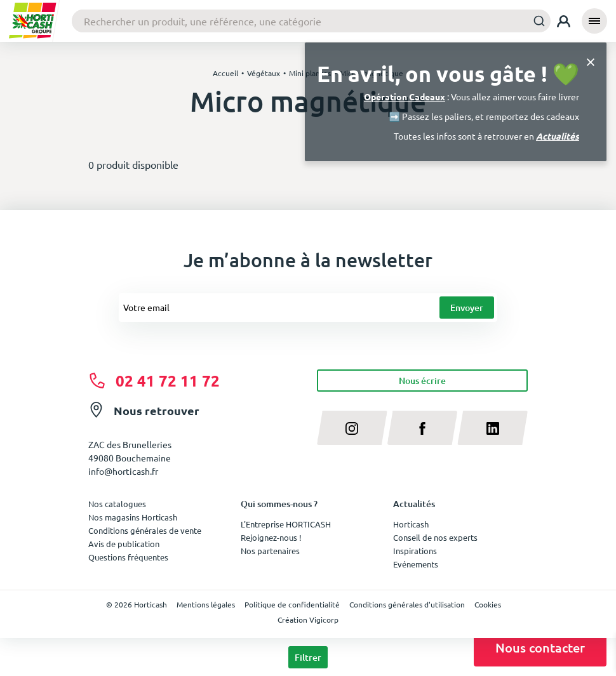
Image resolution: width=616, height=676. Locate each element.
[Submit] (536, 21)
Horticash (411, 524)
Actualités (558, 136)
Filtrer (308, 657)
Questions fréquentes (128, 557)
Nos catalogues (117, 504)
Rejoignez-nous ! (271, 537)
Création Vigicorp (308, 620)
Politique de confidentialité (292, 604)
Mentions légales (206, 604)
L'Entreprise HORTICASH (286, 524)
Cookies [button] (488, 604)
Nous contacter (540, 647)
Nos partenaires (270, 551)
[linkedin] (492, 428)
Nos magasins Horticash (133, 517)
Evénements (416, 564)
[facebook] (423, 428)
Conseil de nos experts (435, 537)
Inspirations (415, 551)
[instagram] (352, 428)
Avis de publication (124, 544)
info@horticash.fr (123, 471)
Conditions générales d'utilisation (407, 604)
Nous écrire (422, 381)
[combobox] (311, 21)
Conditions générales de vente (145, 530)
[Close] (591, 61)
